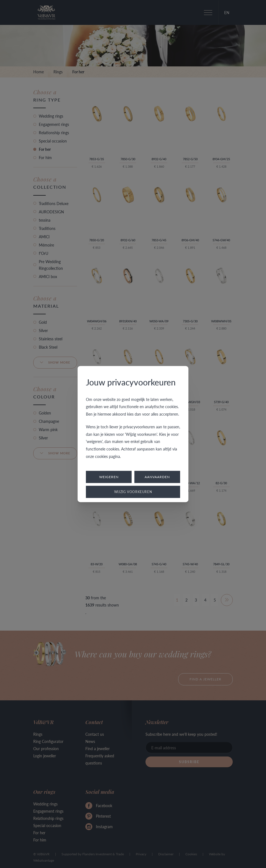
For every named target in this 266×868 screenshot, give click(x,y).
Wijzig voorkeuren (133, 492)
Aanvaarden (157, 477)
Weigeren (109, 477)
